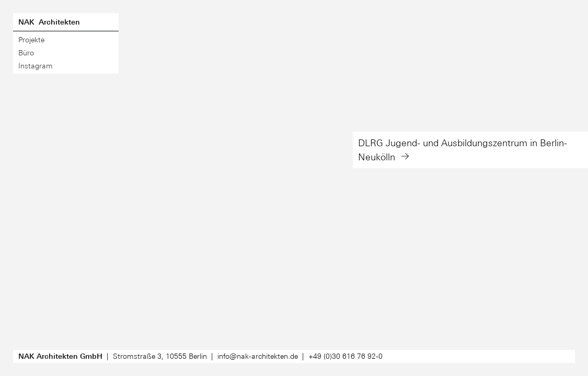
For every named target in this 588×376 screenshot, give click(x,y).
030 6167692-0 (345, 356)
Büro (26, 53)
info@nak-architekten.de (258, 356)
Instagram (36, 66)
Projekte (31, 40)
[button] (470, 188)
